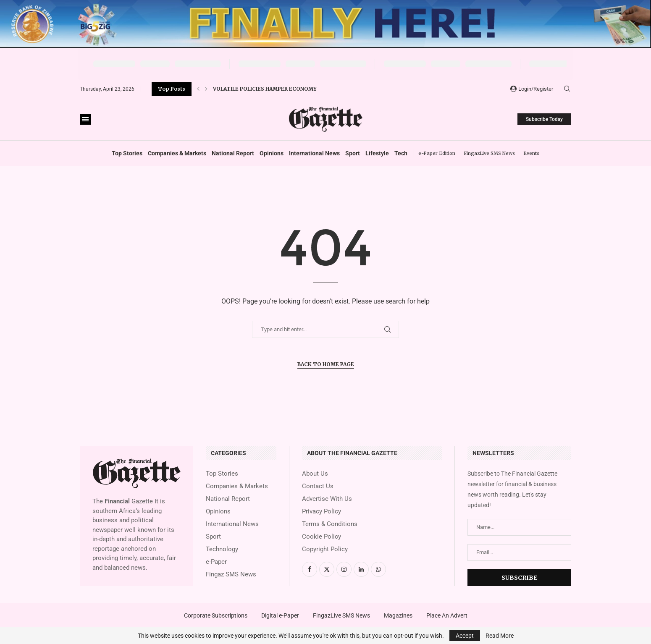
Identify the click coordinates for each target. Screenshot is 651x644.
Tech (401, 153)
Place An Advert (447, 615)
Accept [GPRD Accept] (465, 636)
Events (531, 153)
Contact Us (318, 486)
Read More (500, 636)
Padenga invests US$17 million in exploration (280, 89)
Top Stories (127, 153)
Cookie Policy (322, 537)
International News (314, 153)
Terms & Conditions (330, 524)
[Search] (567, 89)
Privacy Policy (322, 512)
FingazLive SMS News (489, 153)
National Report (233, 153)
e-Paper (216, 562)
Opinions (272, 153)
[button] (198, 89)
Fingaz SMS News (231, 575)
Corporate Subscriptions (216, 615)
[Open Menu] (85, 119)
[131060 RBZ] (325, 3)
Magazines (398, 615)
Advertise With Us (327, 499)
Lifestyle (377, 153)
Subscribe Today (544, 119)
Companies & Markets (177, 153)
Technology (222, 549)
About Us (315, 474)
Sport (353, 153)
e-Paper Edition (437, 153)
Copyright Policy (325, 549)
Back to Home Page (326, 364)
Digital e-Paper (280, 615)
